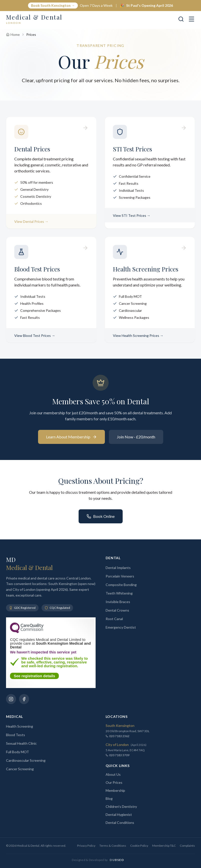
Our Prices (114, 782)
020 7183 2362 (118, 736)
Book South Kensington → (53, 5)
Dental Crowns (117, 610)
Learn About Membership (71, 437)
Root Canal (114, 619)
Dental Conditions (120, 823)
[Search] (181, 19)
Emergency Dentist (121, 627)
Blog (109, 798)
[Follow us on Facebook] (24, 699)
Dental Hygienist (119, 814)
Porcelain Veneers (120, 576)
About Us (113, 774)
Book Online (101, 516)
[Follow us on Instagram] (11, 699)
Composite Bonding (121, 585)
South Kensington (120, 726)
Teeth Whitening (119, 593)
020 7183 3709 (118, 755)
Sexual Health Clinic (21, 743)
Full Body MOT (18, 752)
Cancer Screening (20, 769)
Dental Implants (118, 568)
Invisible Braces (118, 602)
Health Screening (20, 726)
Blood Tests (16, 735)
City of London (117, 745)
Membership (115, 790)
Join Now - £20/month (136, 437)
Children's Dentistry (121, 806)
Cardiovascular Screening (26, 760)
